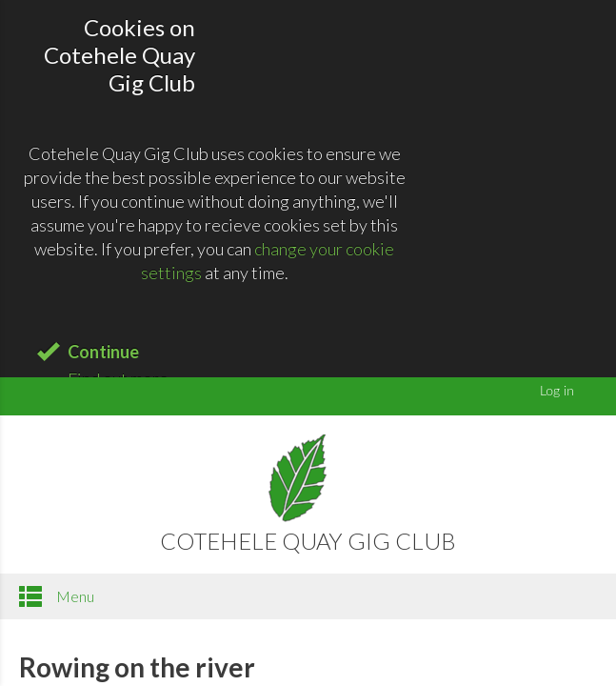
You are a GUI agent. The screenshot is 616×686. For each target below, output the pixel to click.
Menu (57, 596)
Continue (103, 352)
